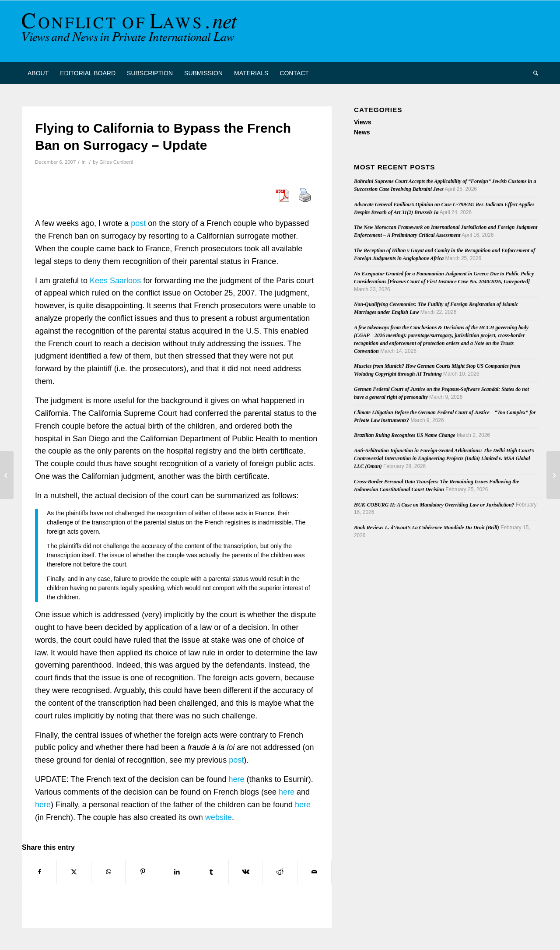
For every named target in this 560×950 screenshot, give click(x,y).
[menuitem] (38, 73)
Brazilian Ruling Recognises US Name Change (405, 435)
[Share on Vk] (246, 872)
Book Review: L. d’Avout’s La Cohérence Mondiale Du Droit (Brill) (427, 528)
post (138, 223)
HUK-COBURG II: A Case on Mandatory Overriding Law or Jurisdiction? (434, 505)
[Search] (533, 73)
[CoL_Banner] (131, 31)
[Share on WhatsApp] (108, 872)
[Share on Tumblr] (211, 872)
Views (362, 122)
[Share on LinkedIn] (177, 872)
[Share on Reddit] (280, 872)
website (219, 817)
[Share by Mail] (315, 872)
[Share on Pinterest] (142, 872)
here (237, 779)
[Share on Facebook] (39, 872)
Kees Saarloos (115, 281)
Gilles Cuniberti (116, 162)
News (362, 132)
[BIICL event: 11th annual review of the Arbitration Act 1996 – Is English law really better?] (553, 475)
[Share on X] (74, 872)
